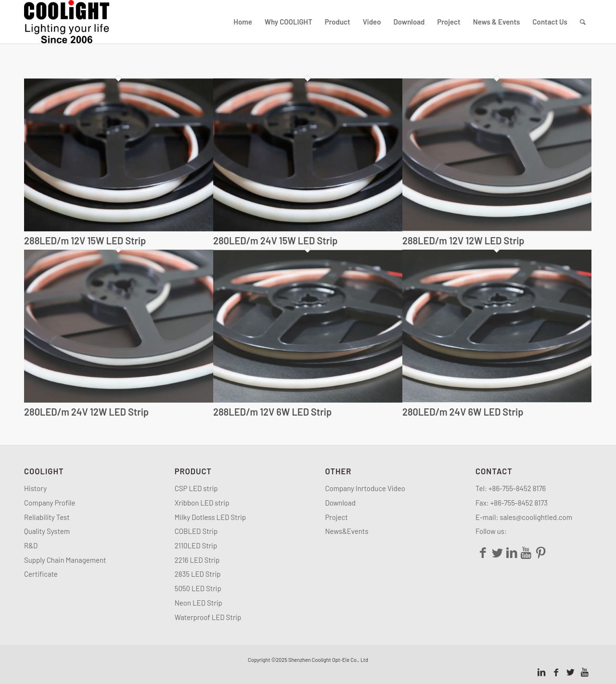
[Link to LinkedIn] (541, 672)
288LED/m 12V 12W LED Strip (463, 241)
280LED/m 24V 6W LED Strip (463, 412)
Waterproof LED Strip (208, 617)
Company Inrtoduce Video (365, 488)
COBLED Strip (196, 531)
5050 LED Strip (198, 588)
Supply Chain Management (65, 560)
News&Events (346, 531)
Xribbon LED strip (202, 503)
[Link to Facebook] (556, 672)
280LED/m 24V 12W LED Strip (86, 412)
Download (340, 503)
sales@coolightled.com (536, 517)
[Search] (583, 22)
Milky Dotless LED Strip (210, 517)
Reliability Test (47, 517)
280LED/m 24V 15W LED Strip (276, 241)
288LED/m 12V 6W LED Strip (272, 412)
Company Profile (51, 503)
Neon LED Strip (199, 603)
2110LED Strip (196, 545)
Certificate (41, 574)
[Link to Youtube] (585, 672)
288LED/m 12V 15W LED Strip (85, 241)
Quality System (47, 531)
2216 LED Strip (197, 560)
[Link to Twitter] (570, 672)
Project (336, 517)
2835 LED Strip (198, 574)
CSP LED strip (196, 488)
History (35, 488)
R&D (31, 545)
